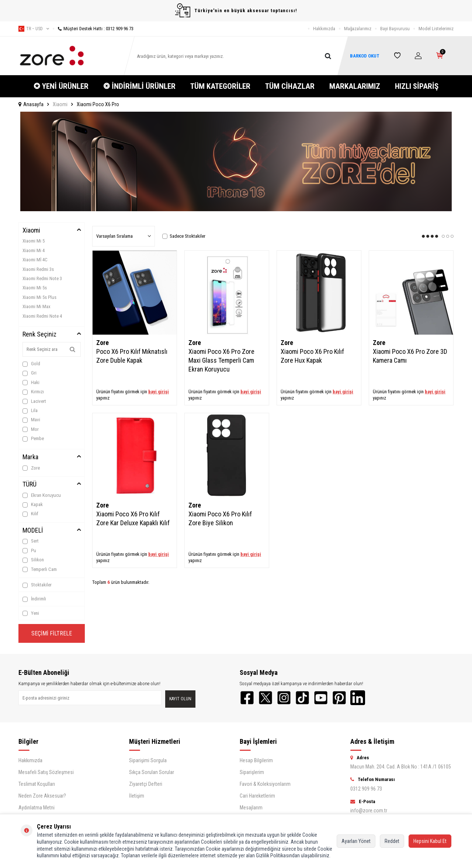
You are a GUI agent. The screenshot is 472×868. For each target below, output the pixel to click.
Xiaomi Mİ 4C (35, 260)
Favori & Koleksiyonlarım (265, 784)
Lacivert (34, 401)
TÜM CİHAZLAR (290, 86)
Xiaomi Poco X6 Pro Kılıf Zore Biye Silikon (220, 518)
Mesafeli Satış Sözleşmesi (46, 772)
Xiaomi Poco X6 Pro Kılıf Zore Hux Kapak (312, 356)
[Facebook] (247, 698)
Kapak (33, 505)
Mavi (31, 420)
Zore (31, 468)
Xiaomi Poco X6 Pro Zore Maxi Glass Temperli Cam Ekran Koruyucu (221, 360)
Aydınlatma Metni (37, 808)
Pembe (33, 439)
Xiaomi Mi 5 (34, 241)
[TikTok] (302, 698)
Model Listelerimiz (436, 29)
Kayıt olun (180, 699)
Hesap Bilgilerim (256, 760)
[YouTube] (321, 698)
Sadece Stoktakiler (184, 236)
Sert (31, 541)
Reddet (392, 841)
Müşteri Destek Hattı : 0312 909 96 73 (93, 29)
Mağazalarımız (358, 29)
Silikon (33, 560)
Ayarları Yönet (356, 841)
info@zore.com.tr (369, 811)
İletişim (137, 796)
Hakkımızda (324, 29)
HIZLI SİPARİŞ (417, 86)
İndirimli (34, 599)
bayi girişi (159, 392)
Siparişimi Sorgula (148, 760)
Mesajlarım (251, 808)
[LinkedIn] (358, 698)
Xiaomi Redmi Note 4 (42, 316)
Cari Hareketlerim (257, 796)
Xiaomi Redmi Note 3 (42, 278)
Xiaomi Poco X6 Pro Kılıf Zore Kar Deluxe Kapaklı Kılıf (133, 518)
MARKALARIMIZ (355, 86)
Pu (29, 551)
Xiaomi (60, 104)
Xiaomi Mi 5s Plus (39, 297)
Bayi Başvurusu (395, 29)
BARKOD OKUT (365, 56)
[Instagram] (284, 698)
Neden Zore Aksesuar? (42, 796)
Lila (30, 411)
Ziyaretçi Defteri (146, 784)
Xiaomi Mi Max (37, 306)
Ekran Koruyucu (42, 495)
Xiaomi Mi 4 (34, 250)
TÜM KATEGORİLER (220, 86)
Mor (31, 429)
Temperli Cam (40, 569)
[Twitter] (265, 698)
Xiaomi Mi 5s (35, 288)
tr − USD (34, 29)
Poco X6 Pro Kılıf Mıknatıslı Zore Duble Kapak (132, 356)
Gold (31, 364)
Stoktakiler (37, 585)
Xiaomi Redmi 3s (38, 269)
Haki (31, 383)
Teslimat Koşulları (37, 784)
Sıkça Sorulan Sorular (152, 772)
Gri (29, 373)
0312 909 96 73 (366, 789)
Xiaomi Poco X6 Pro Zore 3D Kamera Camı (410, 356)
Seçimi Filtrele (52, 633)
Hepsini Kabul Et (430, 841)
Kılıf (30, 514)
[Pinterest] (339, 698)
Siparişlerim (252, 772)
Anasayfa (31, 104)
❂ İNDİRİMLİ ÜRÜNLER (139, 86)
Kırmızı (33, 392)
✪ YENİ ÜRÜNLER (61, 86)
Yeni (31, 613)
